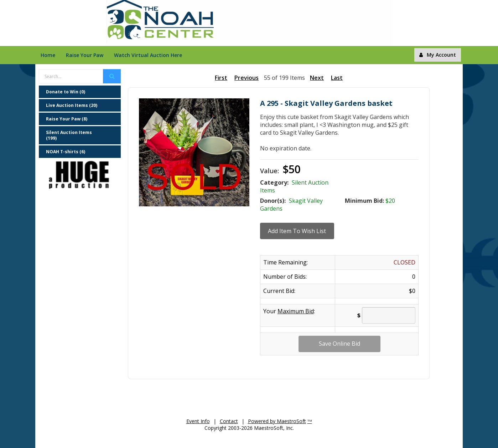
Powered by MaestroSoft (277, 421)
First (221, 78)
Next (317, 78)
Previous (247, 78)
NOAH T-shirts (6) (66, 152)
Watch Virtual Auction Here (148, 55)
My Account (438, 55)
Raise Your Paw (85, 55)
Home (48, 55)
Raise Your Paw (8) (67, 119)
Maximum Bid (296, 311)
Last (337, 78)
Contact (229, 421)
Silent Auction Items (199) (69, 135)
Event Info (198, 421)
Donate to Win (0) (66, 92)
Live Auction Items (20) (72, 105)
